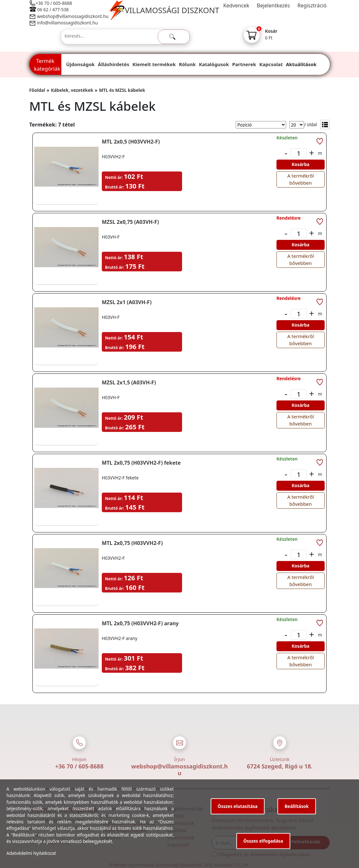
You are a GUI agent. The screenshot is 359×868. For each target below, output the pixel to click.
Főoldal (37, 90)
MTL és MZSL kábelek (122, 90)
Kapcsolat (271, 64)
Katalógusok (214, 64)
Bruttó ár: (114, 187)
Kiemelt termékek (154, 64)
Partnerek (244, 64)
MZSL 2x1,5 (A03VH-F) (129, 382)
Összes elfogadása (263, 841)
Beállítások (297, 806)
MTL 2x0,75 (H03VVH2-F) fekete (141, 463)
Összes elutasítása (238, 806)
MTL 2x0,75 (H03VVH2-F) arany (140, 623)
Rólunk (187, 64)
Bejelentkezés (273, 5)
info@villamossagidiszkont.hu (67, 23)
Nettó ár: (114, 177)
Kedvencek (236, 5)
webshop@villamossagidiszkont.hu (72, 16)
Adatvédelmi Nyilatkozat (31, 853)
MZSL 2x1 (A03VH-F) (127, 302)
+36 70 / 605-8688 (54, 3)
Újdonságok (80, 64)
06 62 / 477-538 (53, 9)
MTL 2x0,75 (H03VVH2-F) (132, 543)
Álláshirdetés (114, 64)
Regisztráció (312, 5)
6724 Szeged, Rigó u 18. (280, 766)
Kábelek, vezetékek (72, 90)
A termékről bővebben (301, 179)
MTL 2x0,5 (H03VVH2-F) (131, 142)
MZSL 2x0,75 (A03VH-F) (130, 222)
